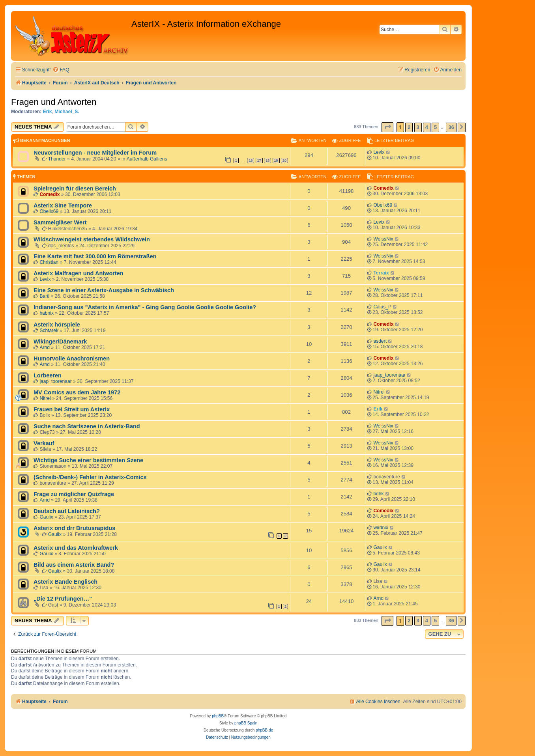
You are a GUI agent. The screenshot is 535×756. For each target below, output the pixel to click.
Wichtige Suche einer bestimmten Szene (88, 460)
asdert (380, 341)
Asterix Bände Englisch (65, 582)
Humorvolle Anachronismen (72, 358)
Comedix (50, 194)
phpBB (218, 716)
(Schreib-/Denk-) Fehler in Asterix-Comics (90, 477)
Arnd (45, 347)
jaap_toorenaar (55, 381)
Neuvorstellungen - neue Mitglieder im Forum (95, 153)
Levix (379, 152)
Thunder (57, 159)
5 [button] (435, 127)
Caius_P (382, 307)
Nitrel (45, 398)
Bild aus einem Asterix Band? (74, 565)
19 (276, 161)
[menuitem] (61, 70)
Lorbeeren (48, 375)
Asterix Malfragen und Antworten (79, 273)
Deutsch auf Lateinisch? (67, 511)
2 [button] (409, 127)
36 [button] (451, 127)
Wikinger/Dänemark (60, 342)
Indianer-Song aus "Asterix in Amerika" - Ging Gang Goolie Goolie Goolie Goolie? (145, 307)
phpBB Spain (246, 723)
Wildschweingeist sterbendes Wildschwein (92, 239)
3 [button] (418, 127)
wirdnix (381, 528)
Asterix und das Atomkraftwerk (76, 548)
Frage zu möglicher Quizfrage (74, 494)
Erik (48, 112)
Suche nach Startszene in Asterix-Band (87, 426)
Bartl (44, 296)
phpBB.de (264, 730)
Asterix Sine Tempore (63, 205)
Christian (49, 262)
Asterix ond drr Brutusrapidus (74, 528)
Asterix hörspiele (57, 325)
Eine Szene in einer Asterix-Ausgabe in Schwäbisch (104, 290)
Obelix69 (49, 211)
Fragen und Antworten (54, 102)
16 (251, 161)
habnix (47, 313)
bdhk (378, 494)
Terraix (381, 273)
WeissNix (383, 239)
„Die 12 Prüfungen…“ (63, 599)
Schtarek (49, 330)
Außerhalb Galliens (147, 159)
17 (259, 161)
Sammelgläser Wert (60, 222)
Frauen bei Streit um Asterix (72, 409)
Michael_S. (67, 112)
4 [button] (427, 127)
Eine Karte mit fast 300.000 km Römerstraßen (95, 256)
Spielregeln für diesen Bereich (75, 189)
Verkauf (44, 443)
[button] (387, 127)
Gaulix (46, 517)
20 (284, 161)
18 (267, 161)
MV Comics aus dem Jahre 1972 (77, 392)
